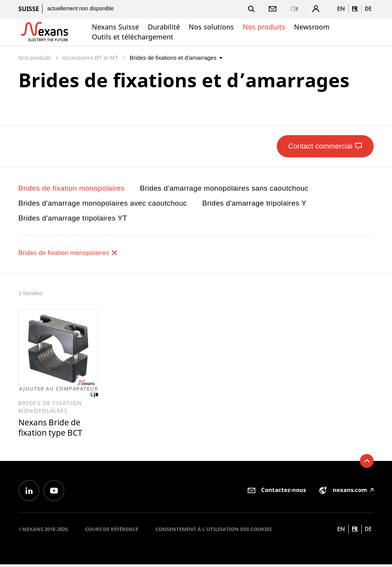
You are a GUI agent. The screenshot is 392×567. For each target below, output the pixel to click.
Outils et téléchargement (133, 37)
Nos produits (264, 27)
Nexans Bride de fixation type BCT (53, 429)
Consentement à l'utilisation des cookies (214, 532)
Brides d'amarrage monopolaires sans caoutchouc (224, 188)
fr (355, 9)
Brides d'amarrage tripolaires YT (73, 218)
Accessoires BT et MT (91, 58)
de (368, 9)
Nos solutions (211, 27)
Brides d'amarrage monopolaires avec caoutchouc (103, 203)
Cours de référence (112, 532)
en (341, 9)
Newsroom (312, 27)
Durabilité (164, 27)
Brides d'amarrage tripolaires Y (254, 203)
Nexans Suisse (115, 27)
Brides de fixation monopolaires (72, 188)
